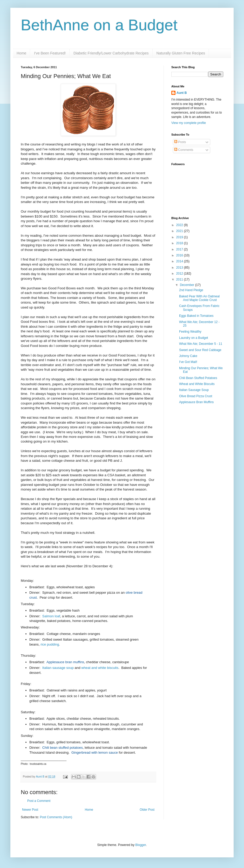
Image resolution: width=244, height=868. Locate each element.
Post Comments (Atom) (56, 817)
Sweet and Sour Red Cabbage (200, 350)
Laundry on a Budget (194, 338)
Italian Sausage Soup (194, 390)
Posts (180, 142)
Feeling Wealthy (190, 332)
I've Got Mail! (188, 362)
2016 (180, 255)
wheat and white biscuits (100, 668)
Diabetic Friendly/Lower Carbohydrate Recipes (111, 53)
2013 (180, 268)
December (188, 285)
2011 (180, 279)
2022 (180, 225)
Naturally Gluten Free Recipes (181, 53)
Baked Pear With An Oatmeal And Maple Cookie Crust (199, 298)
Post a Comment (39, 801)
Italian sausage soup (58, 668)
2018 (180, 243)
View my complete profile (189, 123)
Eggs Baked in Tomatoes (196, 316)
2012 (180, 274)
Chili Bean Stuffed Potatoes (198, 378)
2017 (180, 249)
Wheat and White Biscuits (197, 384)
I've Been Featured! (50, 53)
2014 (180, 261)
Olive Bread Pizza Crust (196, 396)
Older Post (147, 810)
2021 (180, 231)
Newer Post (30, 810)
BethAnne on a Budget (99, 25)
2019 (180, 237)
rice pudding (50, 644)
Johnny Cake (188, 356)
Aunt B (40, 776)
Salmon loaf (51, 616)
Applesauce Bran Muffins (196, 402)
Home (21, 53)
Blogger (141, 845)
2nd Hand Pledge (191, 290)
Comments (184, 150)
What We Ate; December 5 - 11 (201, 344)
